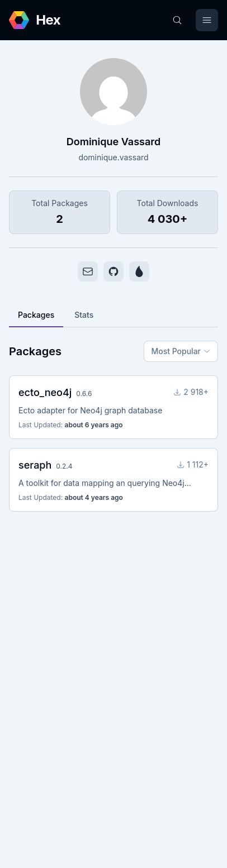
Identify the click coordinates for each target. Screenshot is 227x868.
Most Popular (181, 351)
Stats (84, 315)
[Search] (177, 20)
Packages (36, 315)
